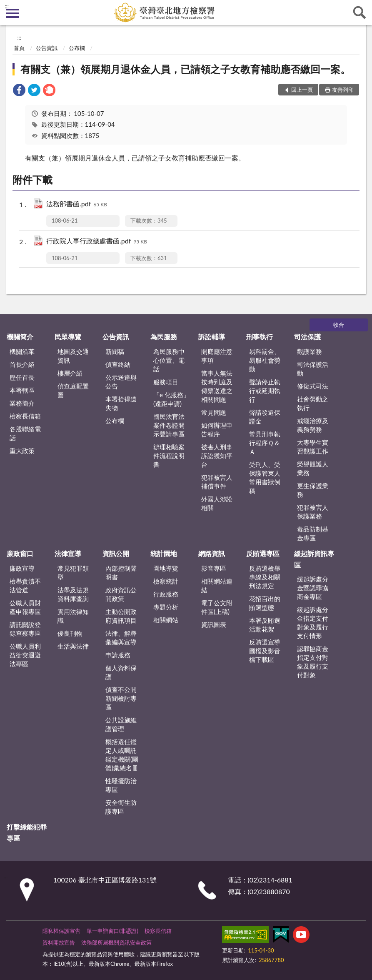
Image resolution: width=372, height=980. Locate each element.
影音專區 (214, 568)
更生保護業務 (313, 490)
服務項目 (166, 382)
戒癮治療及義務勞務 (313, 425)
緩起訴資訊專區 (314, 559)
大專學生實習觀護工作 (313, 447)
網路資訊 (212, 553)
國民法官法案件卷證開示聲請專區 (169, 425)
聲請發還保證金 (265, 417)
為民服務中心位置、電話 (169, 360)
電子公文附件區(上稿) (217, 607)
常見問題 (214, 412)
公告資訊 (47, 48)
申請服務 (118, 655)
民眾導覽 (68, 337)
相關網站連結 (217, 585)
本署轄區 (22, 390)
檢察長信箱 (25, 416)
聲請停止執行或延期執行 (265, 391)
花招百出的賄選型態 (265, 603)
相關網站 (166, 620)
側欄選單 (12, 13)
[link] (19, 91)
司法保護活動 (313, 369)
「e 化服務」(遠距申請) (171, 399)
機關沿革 (22, 351)
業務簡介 (22, 403)
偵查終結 (118, 364)
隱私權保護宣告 (61, 931)
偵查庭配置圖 (73, 390)
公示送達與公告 (121, 382)
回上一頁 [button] (302, 90)
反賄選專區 (263, 553)
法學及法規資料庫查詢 (73, 594)
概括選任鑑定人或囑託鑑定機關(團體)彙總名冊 (122, 755)
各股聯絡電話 (25, 433)
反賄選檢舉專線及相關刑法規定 (265, 577)
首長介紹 (22, 364)
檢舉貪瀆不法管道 (25, 585)
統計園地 (164, 553)
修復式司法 (313, 386)
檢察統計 (166, 581)
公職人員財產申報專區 (25, 607)
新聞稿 (115, 351)
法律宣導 (68, 553)
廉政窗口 (20, 553)
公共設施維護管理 (121, 724)
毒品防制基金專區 (313, 533)
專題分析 (166, 607)
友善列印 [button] (343, 90)
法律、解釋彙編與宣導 (121, 638)
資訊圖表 (214, 624)
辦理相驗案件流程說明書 (169, 456)
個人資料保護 (121, 672)
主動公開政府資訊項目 (121, 616)
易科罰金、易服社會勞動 (265, 360)
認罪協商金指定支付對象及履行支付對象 (313, 662)
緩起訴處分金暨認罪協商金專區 (313, 588)
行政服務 (166, 594)
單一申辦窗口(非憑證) (112, 931)
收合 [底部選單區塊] (339, 325)
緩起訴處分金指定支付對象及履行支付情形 (313, 623)
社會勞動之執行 (313, 403)
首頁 (19, 48)
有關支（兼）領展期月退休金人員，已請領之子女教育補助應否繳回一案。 (185, 69)
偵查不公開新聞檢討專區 (121, 698)
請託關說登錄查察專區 (25, 629)
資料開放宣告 (59, 942)
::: (7, 6)
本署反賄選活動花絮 (265, 625)
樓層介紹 (70, 373)
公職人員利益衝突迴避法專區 (25, 655)
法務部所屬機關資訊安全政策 (116, 942)
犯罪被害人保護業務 (313, 512)
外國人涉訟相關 (217, 503)
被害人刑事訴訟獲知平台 (217, 456)
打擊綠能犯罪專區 (27, 832)
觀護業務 (310, 351)
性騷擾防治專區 (121, 785)
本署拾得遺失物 (121, 403)
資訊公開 (116, 553)
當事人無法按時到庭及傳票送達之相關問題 (217, 386)
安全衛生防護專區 (121, 807)
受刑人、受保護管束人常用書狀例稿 (265, 477)
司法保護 (307, 337)
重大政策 (22, 451)
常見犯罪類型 (73, 573)
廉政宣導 (22, 568)
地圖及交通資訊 (73, 356)
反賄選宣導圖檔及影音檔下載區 (265, 651)
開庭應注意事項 (217, 356)
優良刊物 (70, 633)
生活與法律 (73, 646)
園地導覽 (166, 568)
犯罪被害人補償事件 (217, 482)
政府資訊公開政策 (121, 594)
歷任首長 (22, 377)
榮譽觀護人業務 (313, 468)
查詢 (360, 13)
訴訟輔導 (212, 337)
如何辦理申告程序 (217, 430)
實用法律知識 (73, 616)
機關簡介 (20, 337)
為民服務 (164, 337)
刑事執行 (260, 337)
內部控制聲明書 (121, 573)
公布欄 (77, 48)
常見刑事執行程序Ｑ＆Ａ (265, 443)
